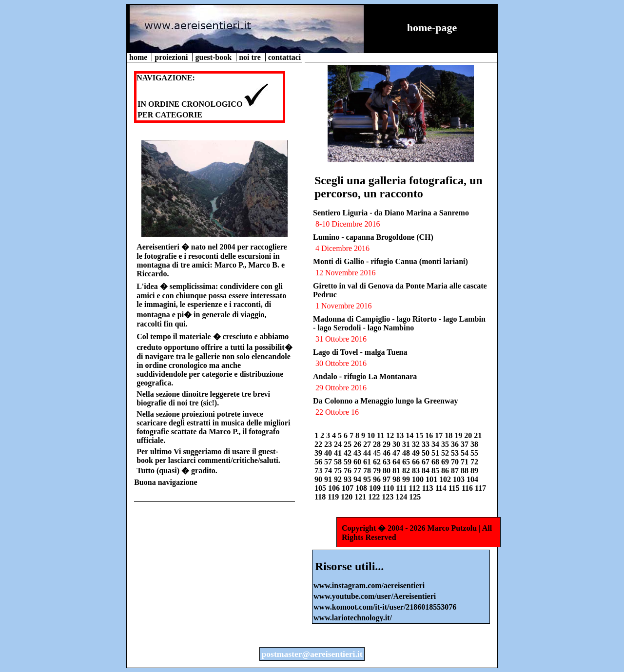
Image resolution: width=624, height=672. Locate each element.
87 (456, 470)
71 (466, 462)
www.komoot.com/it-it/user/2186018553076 (385, 607)
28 (378, 444)
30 (397, 444)
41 (339, 453)
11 (381, 435)
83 (417, 470)
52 (446, 453)
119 (334, 497)
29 (388, 444)
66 (417, 462)
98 (397, 479)
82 (407, 470)
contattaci (285, 57)
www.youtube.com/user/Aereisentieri (375, 596)
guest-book (214, 57)
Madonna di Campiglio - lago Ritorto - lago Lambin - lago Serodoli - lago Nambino (399, 323)
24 (339, 444)
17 (440, 435)
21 (478, 435)
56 (319, 462)
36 (456, 444)
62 (378, 462)
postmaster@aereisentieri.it (312, 654)
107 (349, 488)
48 (407, 453)
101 (432, 479)
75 (339, 470)
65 (407, 462)
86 (446, 470)
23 (329, 444)
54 (466, 453)
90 (319, 479)
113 (429, 488)
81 (397, 470)
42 (349, 453)
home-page (432, 28)
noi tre (251, 57)
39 (319, 453)
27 (368, 444)
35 (446, 444)
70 (456, 462)
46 (388, 453)
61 (368, 462)
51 (436, 453)
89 (474, 470)
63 (388, 462)
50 (427, 453)
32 (417, 444)
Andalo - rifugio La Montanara (365, 376)
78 (368, 470)
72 (474, 462)
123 (389, 497)
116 (468, 488)
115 (455, 488)
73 (319, 470)
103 (460, 479)
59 (349, 462)
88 (466, 470)
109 (376, 488)
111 (402, 488)
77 (358, 470)
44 (368, 453)
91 (329, 479)
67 (427, 462)
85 (436, 470)
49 (417, 453)
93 (349, 479)
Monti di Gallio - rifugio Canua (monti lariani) (390, 261)
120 (348, 497)
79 (378, 470)
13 (401, 435)
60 (358, 462)
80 (388, 470)
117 (480, 488)
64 (397, 462)
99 (407, 479)
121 (361, 497)
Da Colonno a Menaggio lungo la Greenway (386, 401)
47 (397, 453)
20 (469, 435)
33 (427, 444)
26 (358, 444)
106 (335, 488)
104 (472, 479)
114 (442, 488)
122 (375, 497)
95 (368, 479)
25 (349, 444)
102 (446, 479)
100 (419, 479)
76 (349, 470)
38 (474, 444)
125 (415, 497)
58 (339, 462)
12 (391, 435)
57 (329, 462)
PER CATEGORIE (170, 115)
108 (362, 488)
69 (446, 462)
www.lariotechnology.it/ (353, 618)
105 (321, 488)
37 (466, 444)
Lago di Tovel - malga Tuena (360, 352)
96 (378, 479)
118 (321, 497)
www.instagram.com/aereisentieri (369, 586)
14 (410, 435)
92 (339, 479)
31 (407, 444)
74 (329, 470)
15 (420, 435)
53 (456, 453)
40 (329, 453)
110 (389, 488)
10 (372, 435)
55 (474, 453)
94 (358, 479)
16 (430, 435)
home (139, 57)
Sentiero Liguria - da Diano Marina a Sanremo (391, 213)
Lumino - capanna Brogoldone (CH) (373, 237)
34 (436, 444)
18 (449, 435)
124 (402, 497)
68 (436, 462)
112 (415, 488)
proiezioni (172, 57)
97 (388, 479)
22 (319, 444)
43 (358, 453)
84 (427, 470)
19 (459, 435)
